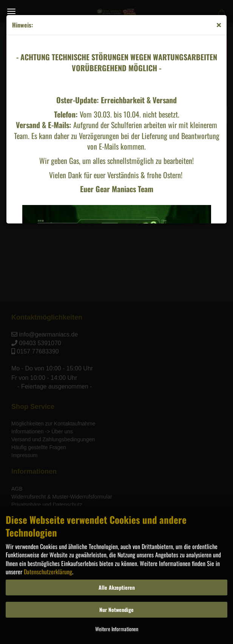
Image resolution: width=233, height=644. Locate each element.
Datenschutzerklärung (48, 572)
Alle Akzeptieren (117, 587)
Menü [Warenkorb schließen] (11, 11)
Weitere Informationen (117, 629)
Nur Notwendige (116, 610)
